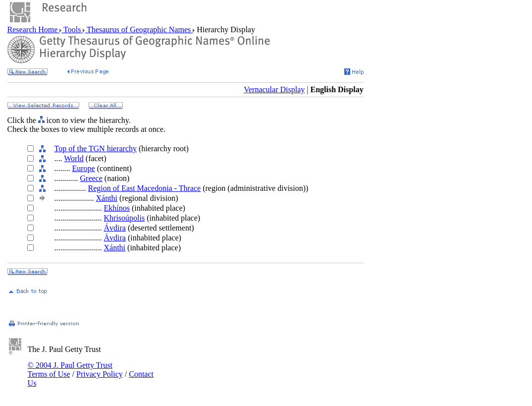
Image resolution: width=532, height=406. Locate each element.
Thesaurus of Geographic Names (139, 29)
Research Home (34, 29)
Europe (84, 168)
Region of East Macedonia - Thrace (145, 188)
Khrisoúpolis (125, 218)
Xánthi (107, 198)
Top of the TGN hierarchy (96, 148)
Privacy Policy (100, 374)
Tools (72, 29)
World (74, 158)
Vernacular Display (274, 89)
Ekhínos (117, 208)
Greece (91, 178)
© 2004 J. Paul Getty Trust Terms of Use (70, 370)
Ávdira (115, 228)
